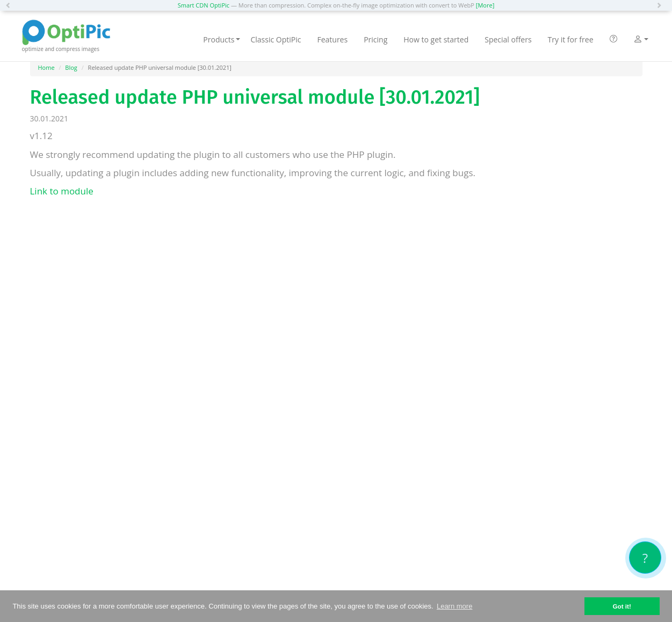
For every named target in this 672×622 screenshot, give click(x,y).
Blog (71, 67)
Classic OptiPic (276, 39)
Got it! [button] (622, 606)
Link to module (62, 191)
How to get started (436, 39)
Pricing (375, 39)
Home (46, 67)
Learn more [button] (454, 606)
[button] (11, 5)
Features (332, 39)
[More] (485, 5)
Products (222, 39)
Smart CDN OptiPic (204, 5)
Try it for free (571, 39)
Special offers (508, 39)
